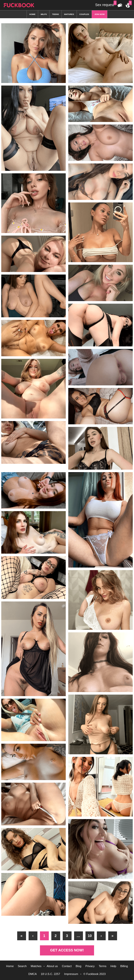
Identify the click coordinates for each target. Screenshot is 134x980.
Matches (36, 966)
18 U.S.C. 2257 (50, 974)
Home (10, 966)
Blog (78, 966)
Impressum (71, 974)
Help (113, 966)
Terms (102, 966)
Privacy (90, 966)
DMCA (32, 974)
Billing (124, 966)
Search (22, 966)
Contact (67, 966)
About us (52, 966)
